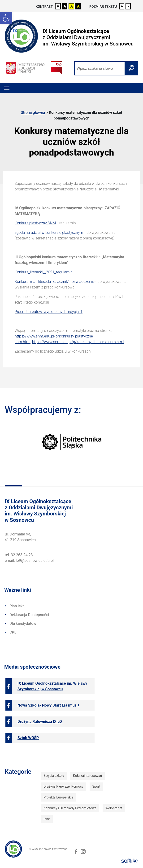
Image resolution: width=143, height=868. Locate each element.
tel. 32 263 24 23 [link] (19, 555)
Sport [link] (96, 786)
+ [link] (122, 6)
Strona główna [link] (33, 113)
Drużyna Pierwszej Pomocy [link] (63, 786)
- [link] (128, 6)
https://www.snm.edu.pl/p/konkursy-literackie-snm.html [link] (78, 342)
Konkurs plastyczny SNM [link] (35, 223)
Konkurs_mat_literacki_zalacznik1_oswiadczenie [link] (54, 282)
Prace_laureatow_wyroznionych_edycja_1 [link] (49, 312)
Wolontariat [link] (114, 808)
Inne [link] (47, 819)
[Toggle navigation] (7, 88)
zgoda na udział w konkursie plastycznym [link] (49, 232)
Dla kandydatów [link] (23, 623)
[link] (6, 18)
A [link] (58, 6)
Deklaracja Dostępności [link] (29, 615)
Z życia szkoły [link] (54, 776)
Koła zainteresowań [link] (87, 776)
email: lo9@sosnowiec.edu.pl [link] (29, 561)
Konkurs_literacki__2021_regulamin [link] (44, 272)
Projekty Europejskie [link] (58, 797)
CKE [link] (13, 632)
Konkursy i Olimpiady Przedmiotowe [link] (70, 808)
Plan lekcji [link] (18, 606)
